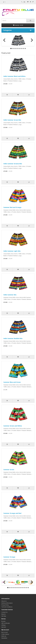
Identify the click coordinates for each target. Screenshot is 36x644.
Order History (5, 634)
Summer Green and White (13, 426)
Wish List (4, 636)
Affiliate (4, 625)
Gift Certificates (6, 623)
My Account (5, 632)
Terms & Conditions (7, 607)
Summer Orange (9, 557)
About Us (4, 601)
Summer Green (9, 469)
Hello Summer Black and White (14, 76)
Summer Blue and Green (12, 382)
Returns (4, 614)
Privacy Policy (5, 605)
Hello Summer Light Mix (12, 251)
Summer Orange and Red (12, 513)
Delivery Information (7, 603)
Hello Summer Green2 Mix (13, 164)
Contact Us (4, 612)
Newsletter (4, 638)
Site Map (4, 616)
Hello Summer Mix (10, 295)
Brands (3, 621)
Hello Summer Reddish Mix (13, 338)
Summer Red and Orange (12, 207)
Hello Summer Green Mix (12, 120)
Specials (4, 627)
